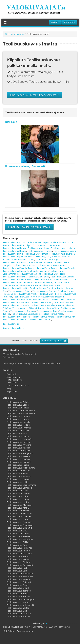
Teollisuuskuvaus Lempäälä (30, 274)
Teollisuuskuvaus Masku (64, 280)
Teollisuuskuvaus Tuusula (18, 596)
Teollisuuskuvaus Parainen (45, 291)
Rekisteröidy (69, 22)
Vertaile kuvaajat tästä (54, 341)
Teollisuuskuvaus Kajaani (23, 260)
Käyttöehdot (9, 631)
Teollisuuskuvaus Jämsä (37, 254)
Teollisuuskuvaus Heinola (63, 248)
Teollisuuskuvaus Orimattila (43, 288)
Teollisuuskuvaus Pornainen (19, 548)
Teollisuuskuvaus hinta (13, 328)
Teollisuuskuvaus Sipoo (49, 308)
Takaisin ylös (40, 623)
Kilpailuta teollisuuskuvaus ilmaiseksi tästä (34, 95)
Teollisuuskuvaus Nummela (48, 285)
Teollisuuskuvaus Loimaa (62, 277)
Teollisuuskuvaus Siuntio (18, 588)
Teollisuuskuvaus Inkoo (14, 254)
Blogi (9, 388)
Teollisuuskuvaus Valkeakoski (16, 317)
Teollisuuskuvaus (11, 324)
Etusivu (8, 34)
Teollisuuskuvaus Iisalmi (65, 251)
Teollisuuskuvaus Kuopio (14, 271)
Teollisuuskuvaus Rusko (41, 302)
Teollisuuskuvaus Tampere (23, 311)
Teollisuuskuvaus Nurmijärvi (16, 288)
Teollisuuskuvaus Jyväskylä (40, 257)
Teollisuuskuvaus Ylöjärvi (40, 320)
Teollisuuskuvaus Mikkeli (14, 282)
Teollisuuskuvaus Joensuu (15, 257)
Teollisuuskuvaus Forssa (61, 242)
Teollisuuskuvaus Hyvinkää (40, 251)
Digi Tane (11, 122)
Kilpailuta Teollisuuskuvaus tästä (29, 227)
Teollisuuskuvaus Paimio (20, 291)
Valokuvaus (19, 34)
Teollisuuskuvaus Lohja (38, 277)
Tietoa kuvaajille (14, 383)
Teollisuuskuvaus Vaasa (52, 314)
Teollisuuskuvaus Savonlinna (43, 305)
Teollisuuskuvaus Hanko (39, 248)
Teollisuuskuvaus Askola (14, 242)
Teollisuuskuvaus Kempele (19, 462)
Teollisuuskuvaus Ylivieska (15, 320)
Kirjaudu (55, 22)
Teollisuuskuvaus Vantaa (43, 317)
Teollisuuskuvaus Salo (64, 302)
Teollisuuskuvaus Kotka (39, 268)
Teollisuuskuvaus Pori (49, 294)
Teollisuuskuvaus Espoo (38, 242)
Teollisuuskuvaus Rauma (38, 300)
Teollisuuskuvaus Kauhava (40, 262)
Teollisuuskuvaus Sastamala (16, 305)
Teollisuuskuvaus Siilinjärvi (25, 308)
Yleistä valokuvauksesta (17, 385)
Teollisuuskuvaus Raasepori (51, 297)
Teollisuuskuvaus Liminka (15, 277)
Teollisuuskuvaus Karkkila (15, 262)
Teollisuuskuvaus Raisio (14, 300)
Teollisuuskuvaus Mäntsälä (39, 280)
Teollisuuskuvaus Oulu (17, 531)
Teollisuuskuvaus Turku (47, 311)
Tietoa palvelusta (14, 380)
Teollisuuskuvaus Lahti (38, 271)
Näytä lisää (13, 391)
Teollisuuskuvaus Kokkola (15, 268)
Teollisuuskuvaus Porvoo (25, 297)
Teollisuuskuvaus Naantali (19, 516)
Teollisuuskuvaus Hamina (15, 248)
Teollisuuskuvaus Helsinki (15, 251)
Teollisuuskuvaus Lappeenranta (21, 485)
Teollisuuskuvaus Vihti (65, 317)
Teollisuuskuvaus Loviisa (14, 280)
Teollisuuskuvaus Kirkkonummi (51, 265)
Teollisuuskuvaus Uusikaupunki (26, 314)
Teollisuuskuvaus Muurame (39, 282)
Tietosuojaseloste (25, 631)
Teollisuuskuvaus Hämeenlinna (47, 245)
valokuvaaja (13, 627)
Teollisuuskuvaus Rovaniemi (16, 302)
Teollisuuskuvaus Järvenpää (62, 254)
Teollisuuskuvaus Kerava (24, 265)
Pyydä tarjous (13, 374)
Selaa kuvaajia (13, 377)
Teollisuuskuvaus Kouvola (63, 268)
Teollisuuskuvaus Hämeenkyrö (17, 245)
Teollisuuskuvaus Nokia (23, 285)
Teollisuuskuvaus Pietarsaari (20, 539)
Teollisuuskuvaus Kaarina (18, 448)
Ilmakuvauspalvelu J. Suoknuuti (25, 166)
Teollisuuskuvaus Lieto (54, 274)
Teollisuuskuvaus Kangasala (49, 260)
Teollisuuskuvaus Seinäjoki (19, 579)
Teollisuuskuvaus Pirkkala (26, 294)
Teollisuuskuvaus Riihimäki (63, 300)
